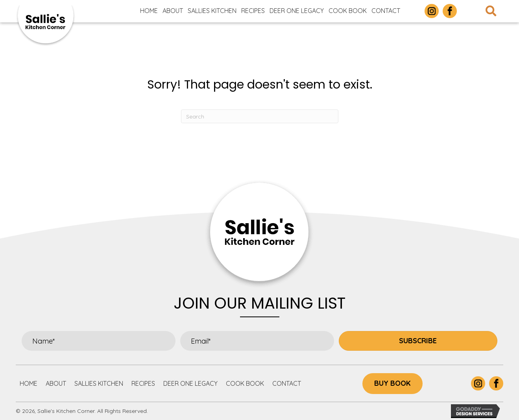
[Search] (260, 116)
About (56, 383)
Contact (287, 383)
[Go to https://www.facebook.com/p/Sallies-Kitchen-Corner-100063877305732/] (450, 11)
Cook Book (245, 383)
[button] (418, 341)
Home (29, 383)
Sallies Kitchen (99, 383)
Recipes (143, 383)
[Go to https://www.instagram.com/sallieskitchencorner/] (432, 11)
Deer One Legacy (190, 383)
